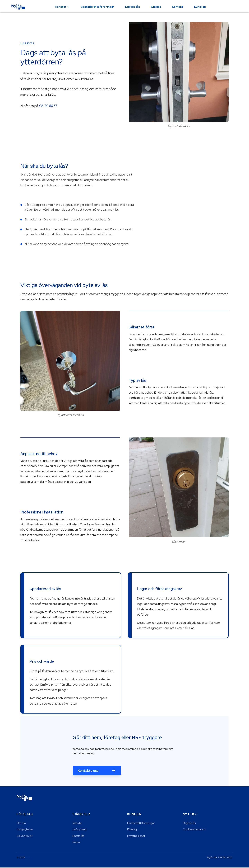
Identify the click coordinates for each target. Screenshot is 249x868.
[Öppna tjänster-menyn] (68, 7)
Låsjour (76, 843)
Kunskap (200, 7)
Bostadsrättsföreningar (97, 7)
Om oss (156, 7)
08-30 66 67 (48, 106)
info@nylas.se (24, 830)
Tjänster (60, 7)
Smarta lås (78, 836)
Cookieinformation (194, 830)
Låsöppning (79, 830)
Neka (216, 861)
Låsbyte (77, 824)
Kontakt (178, 7)
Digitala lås (133, 7)
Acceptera (234, 861)
